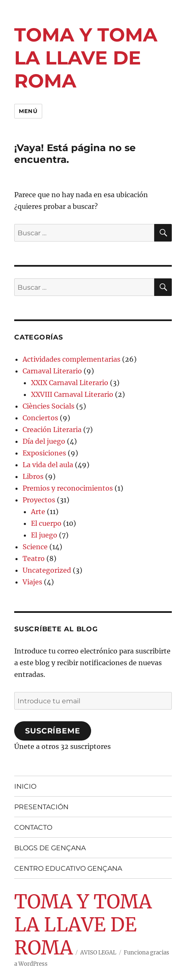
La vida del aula (48, 465)
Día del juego (44, 441)
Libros (33, 476)
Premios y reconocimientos (68, 488)
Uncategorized (47, 570)
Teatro (34, 558)
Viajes (32, 582)
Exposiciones (44, 453)
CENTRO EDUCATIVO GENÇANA (68, 868)
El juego (44, 535)
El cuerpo (46, 523)
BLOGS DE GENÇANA (50, 848)
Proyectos (39, 500)
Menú (28, 111)
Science (35, 547)
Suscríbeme (52, 731)
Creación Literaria (52, 430)
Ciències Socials (48, 406)
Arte (38, 512)
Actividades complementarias (71, 359)
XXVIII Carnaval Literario (72, 394)
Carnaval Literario (52, 371)
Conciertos (40, 418)
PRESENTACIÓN (41, 807)
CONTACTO (33, 827)
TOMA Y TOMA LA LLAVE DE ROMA (86, 58)
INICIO (25, 786)
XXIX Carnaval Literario (70, 383)
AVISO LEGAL (98, 953)
